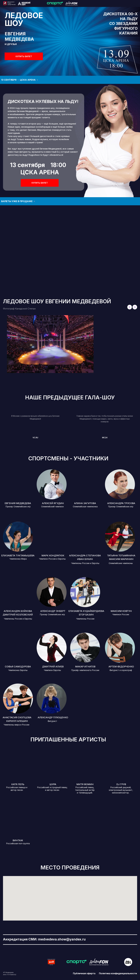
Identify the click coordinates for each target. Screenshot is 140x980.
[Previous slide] (130, 307)
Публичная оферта (84, 973)
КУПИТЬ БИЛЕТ (24, 56)
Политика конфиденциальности (118, 973)
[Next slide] (135, 307)
